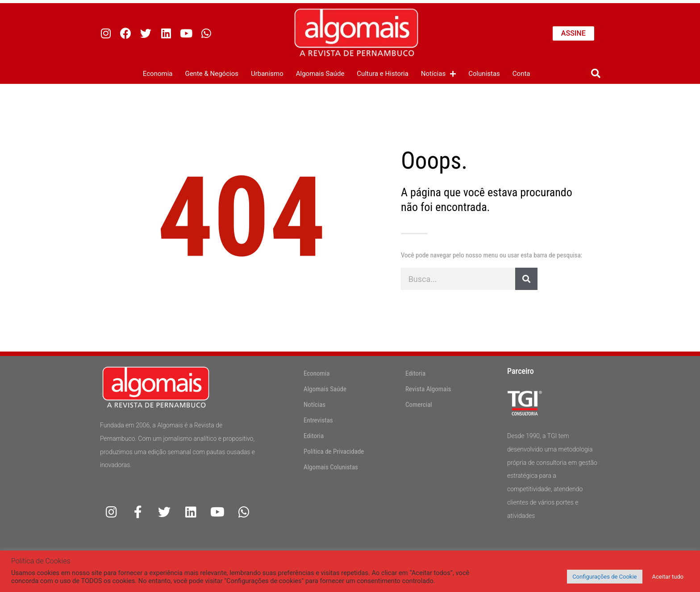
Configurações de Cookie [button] (604, 577)
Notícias (438, 74)
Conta (521, 74)
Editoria (314, 436)
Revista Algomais (428, 389)
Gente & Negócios (212, 74)
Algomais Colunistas (331, 467)
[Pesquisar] (526, 279)
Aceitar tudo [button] (668, 577)
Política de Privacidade (334, 451)
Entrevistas (318, 420)
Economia (158, 74)
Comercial (419, 405)
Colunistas (484, 74)
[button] (596, 74)
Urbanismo (267, 74)
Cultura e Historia (383, 74)
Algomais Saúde (320, 74)
